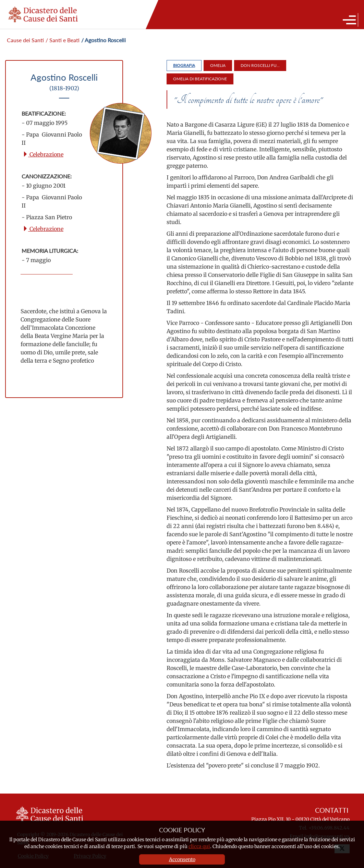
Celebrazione (43, 154)
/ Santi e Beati (63, 40)
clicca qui (199, 846)
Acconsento (182, 859)
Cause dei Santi (25, 40)
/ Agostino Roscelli (104, 40)
